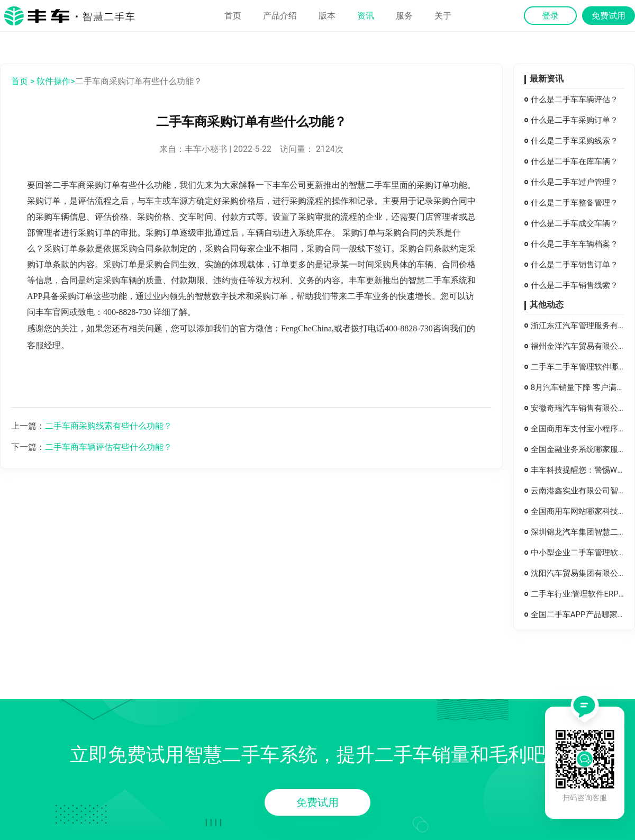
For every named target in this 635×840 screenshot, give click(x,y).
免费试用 (317, 802)
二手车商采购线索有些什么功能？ (108, 426)
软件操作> (56, 81)
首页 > (23, 81)
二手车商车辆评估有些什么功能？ (108, 447)
